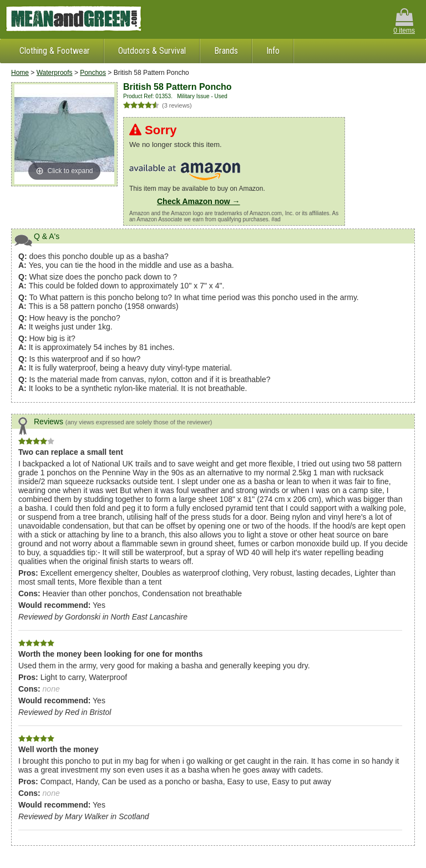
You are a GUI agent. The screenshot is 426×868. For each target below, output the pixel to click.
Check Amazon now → (199, 201)
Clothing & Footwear (55, 51)
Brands (226, 51)
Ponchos (93, 73)
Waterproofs (55, 73)
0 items (404, 21)
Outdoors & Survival (152, 51)
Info (273, 51)
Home (20, 73)
